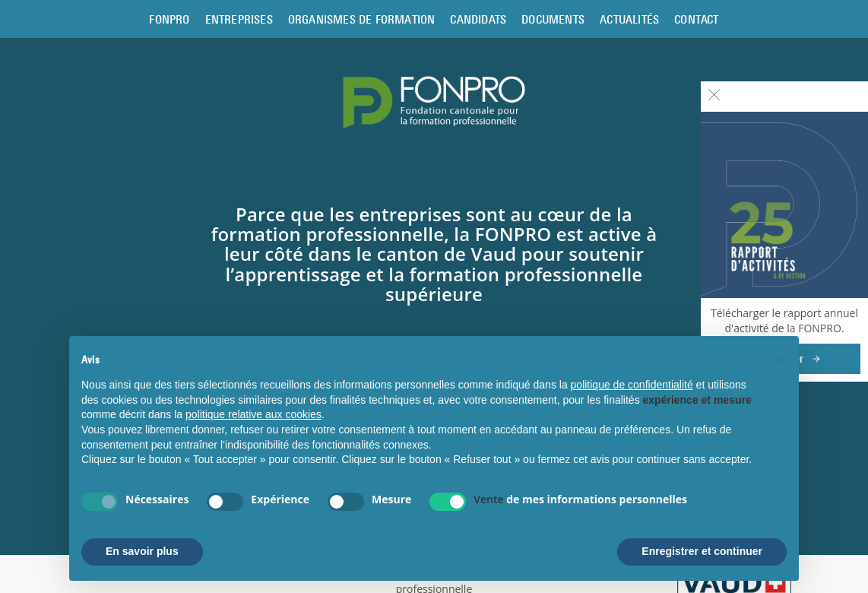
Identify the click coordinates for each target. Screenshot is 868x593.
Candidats (478, 19)
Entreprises (239, 19)
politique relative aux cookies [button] (253, 414)
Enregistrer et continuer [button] (702, 551)
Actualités (629, 19)
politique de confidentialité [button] (632, 385)
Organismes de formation (362, 19)
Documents (553, 19)
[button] (779, 360)
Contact (696, 19)
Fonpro (169, 19)
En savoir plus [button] (142, 551)
